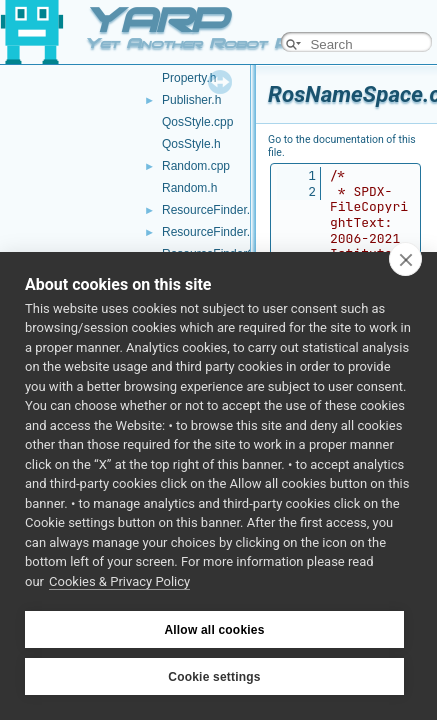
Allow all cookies (214, 630)
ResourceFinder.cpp (215, 210)
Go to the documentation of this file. (342, 146)
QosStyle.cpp (197, 122)
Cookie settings (214, 677)
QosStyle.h (191, 144)
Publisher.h (191, 100)
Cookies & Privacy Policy (119, 581)
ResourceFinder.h (209, 232)
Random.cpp (196, 166)
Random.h (189, 188)
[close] (405, 259)
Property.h (189, 78)
